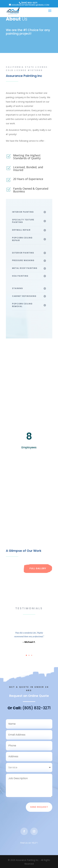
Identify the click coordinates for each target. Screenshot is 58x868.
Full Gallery (38, 568)
